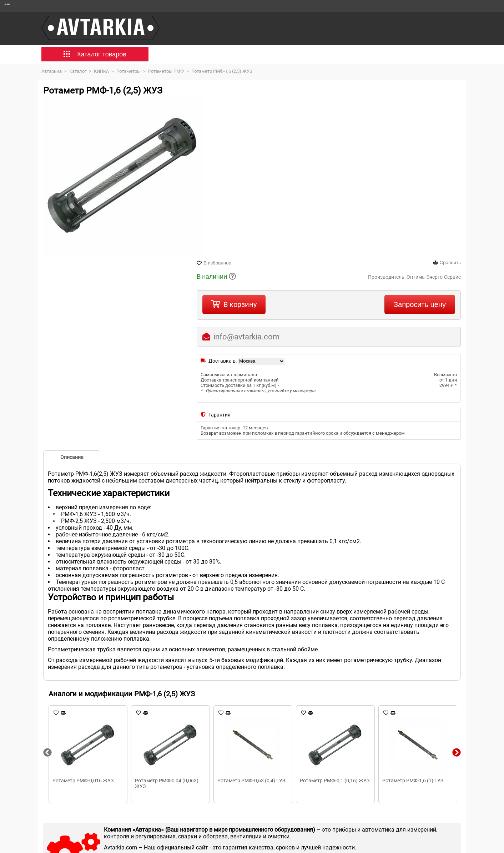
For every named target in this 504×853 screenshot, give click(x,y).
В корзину (240, 304)
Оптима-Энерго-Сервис (434, 277)
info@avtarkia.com (246, 337)
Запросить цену (420, 304)
